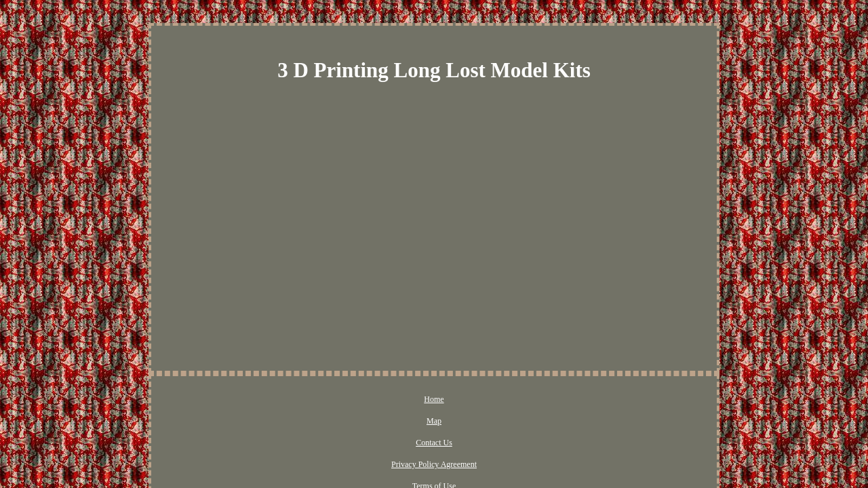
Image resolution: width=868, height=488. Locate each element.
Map (337, 400)
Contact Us (379, 400)
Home (303, 400)
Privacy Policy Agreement (456, 400)
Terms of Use (536, 400)
